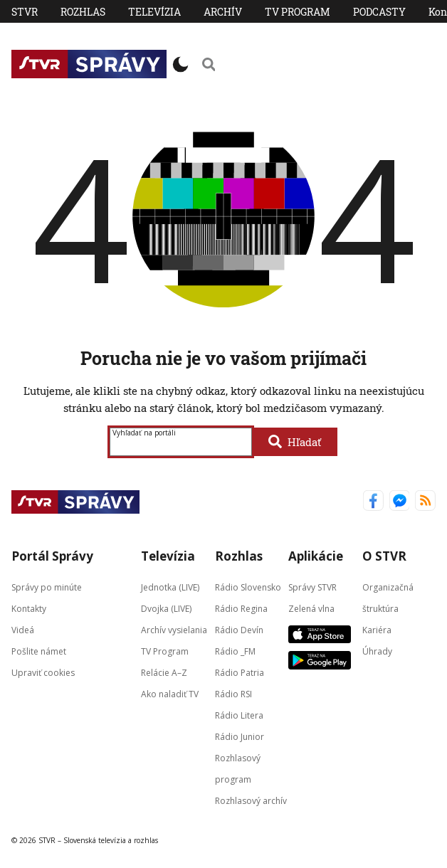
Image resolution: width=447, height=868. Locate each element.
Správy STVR (312, 587)
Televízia (154, 12)
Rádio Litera (239, 715)
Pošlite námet (39, 651)
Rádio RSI (233, 693)
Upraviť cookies (43, 672)
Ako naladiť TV (170, 693)
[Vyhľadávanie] (209, 64)
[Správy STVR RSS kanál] (425, 502)
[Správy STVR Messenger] (400, 502)
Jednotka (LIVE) (170, 587)
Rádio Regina (241, 608)
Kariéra (377, 629)
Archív (223, 12)
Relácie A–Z (164, 672)
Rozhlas (83, 12)
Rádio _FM (235, 651)
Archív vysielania (174, 629)
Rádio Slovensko (248, 587)
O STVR (384, 556)
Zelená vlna (311, 608)
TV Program (298, 12)
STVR (25, 12)
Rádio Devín (239, 629)
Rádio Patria (240, 672)
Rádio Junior (240, 736)
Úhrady (377, 651)
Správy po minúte (47, 587)
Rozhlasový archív (251, 800)
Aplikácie (316, 556)
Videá (23, 629)
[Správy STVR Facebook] (373, 502)
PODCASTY (379, 12)
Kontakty (29, 608)
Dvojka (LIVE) (166, 608)
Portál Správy (52, 556)
